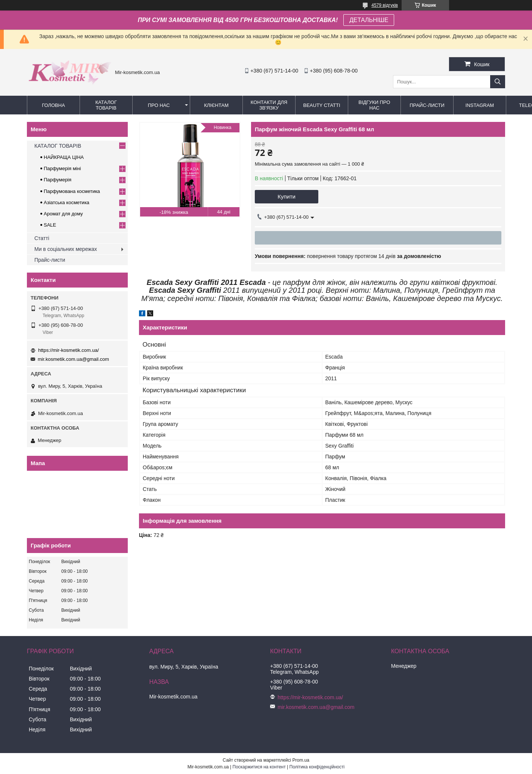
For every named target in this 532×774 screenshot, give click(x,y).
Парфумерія (58, 180)
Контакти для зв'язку (269, 105)
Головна (53, 105)
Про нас (159, 105)
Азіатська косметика (66, 202)
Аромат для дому (63, 214)
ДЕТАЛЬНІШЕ (369, 20)
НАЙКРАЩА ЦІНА (64, 157)
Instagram (480, 105)
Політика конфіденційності (317, 767)
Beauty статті (321, 105)
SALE (50, 225)
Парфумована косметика (72, 191)
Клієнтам (216, 105)
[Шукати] (498, 82)
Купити (287, 196)
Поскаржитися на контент (259, 767)
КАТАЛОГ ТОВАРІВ (106, 105)
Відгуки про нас (375, 105)
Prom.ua (301, 760)
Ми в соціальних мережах (66, 249)
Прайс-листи (427, 105)
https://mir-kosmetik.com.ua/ (69, 350)
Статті (42, 238)
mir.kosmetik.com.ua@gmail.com (73, 359)
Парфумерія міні (62, 168)
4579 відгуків (385, 5)
